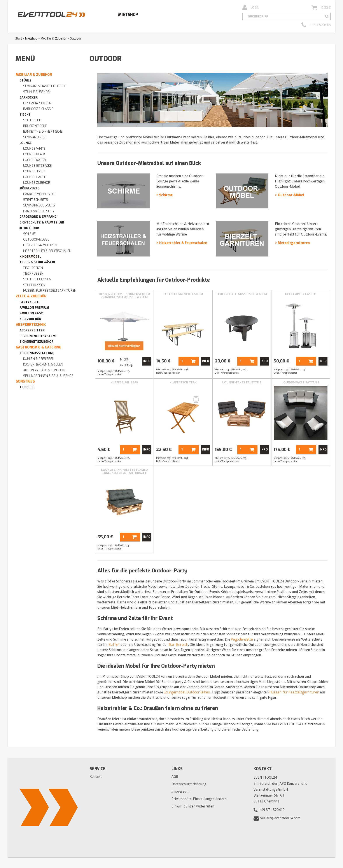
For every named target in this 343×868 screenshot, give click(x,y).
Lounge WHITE (34, 149)
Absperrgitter (32, 330)
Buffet (114, 645)
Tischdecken (33, 268)
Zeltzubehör (30, 319)
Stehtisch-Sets (36, 200)
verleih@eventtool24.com (280, 818)
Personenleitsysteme (38, 336)
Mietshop (128, 15)
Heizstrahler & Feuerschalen (47, 251)
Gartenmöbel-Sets (38, 211)
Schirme (29, 234)
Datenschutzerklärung (189, 784)
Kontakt (96, 777)
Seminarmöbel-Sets (39, 205)
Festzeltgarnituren (40, 245)
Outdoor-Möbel (36, 240)
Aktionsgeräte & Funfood (44, 370)
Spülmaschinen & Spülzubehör (48, 376)
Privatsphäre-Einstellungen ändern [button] (199, 799)
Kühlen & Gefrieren (39, 359)
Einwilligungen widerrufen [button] (193, 806)
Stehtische (32, 120)
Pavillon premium (34, 308)
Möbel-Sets (29, 188)
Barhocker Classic (38, 109)
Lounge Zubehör (37, 183)
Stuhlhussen (34, 285)
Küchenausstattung (37, 353)
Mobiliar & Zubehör (53, 38)
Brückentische (35, 126)
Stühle (25, 81)
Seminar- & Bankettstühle (45, 86)
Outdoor (31, 228)
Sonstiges (25, 381)
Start (19, 38)
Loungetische (34, 171)
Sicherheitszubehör (36, 342)
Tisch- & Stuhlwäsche (38, 262)
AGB (175, 777)
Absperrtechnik (31, 325)
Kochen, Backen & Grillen (43, 365)
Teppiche (27, 387)
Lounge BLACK (34, 154)
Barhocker (29, 98)
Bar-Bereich (179, 645)
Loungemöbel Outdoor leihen (187, 692)
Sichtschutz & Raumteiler (42, 223)
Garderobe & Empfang (38, 217)
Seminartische (35, 137)
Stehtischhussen (37, 279)
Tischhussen (33, 274)
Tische (25, 115)
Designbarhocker (37, 103)
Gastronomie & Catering (38, 347)
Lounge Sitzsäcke (37, 166)
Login (251, 8)
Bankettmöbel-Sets (39, 194)
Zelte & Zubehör (31, 296)
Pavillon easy (31, 313)
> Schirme (164, 195)
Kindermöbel (30, 257)
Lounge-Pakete (35, 177)
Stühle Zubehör (36, 92)
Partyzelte (29, 302)
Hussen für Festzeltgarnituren (50, 291)
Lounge (26, 143)
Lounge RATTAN (35, 160)
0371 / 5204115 (316, 25)
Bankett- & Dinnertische (43, 132)
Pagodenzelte (242, 639)
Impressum (180, 791)
